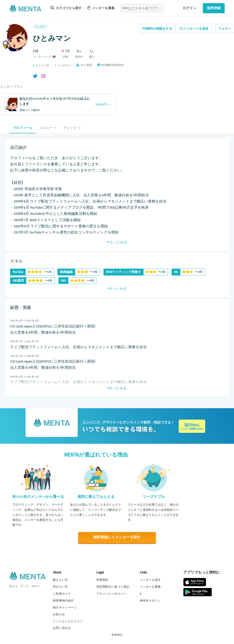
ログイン (190, 8)
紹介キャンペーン (65, 607)
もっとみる (117, 242)
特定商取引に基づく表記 (113, 587)
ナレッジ (72, 128)
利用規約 (102, 580)
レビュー (48, 128)
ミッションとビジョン (68, 621)
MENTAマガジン (150, 600)
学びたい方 (60, 587)
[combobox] (142, 8)
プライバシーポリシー (112, 593)
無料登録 (214, 8)
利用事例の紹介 (63, 600)
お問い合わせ (62, 628)
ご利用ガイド (62, 593)
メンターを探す (150, 580)
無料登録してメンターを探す (117, 537)
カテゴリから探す (66, 8)
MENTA (118, 635)
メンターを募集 (101, 8)
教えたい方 (60, 580)
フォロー (225, 29)
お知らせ (59, 614)
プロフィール (23, 128)
